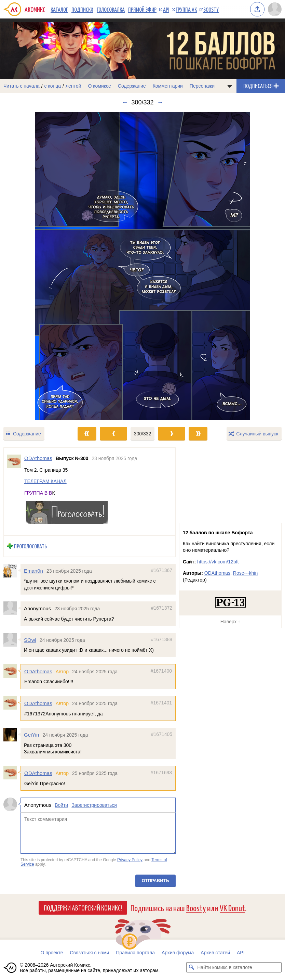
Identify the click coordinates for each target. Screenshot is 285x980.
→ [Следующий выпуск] (160, 102)
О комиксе (99, 86)
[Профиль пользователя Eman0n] (12, 571)
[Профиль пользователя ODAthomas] (14, 492)
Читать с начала (22, 86)
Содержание (132, 86)
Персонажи (202, 86)
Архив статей (215, 953)
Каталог (59, 9)
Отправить (155, 881)
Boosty (211, 9)
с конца (53, 86)
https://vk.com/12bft (218, 562)
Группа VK (186, 9)
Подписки (82, 9)
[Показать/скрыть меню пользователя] (275, 9)
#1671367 (162, 570)
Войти (61, 805)
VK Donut (232, 908)
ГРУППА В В (38, 493)
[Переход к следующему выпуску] (142, 266)
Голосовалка (111, 9)
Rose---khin (245, 573)
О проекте (52, 953)
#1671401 (161, 703)
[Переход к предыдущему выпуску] (36, 266)
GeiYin (31, 735)
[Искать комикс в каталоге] (191, 967)
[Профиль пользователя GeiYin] (12, 735)
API (166, 9)
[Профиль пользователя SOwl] (12, 640)
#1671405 (162, 735)
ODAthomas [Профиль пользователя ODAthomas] (38, 458)
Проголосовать (30, 546)
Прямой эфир (142, 9)
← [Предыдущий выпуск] (125, 102)
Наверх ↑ (230, 622)
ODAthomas (38, 671)
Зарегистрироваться (94, 805)
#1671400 (161, 671)
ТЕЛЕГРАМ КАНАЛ (45, 482)
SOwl (30, 640)
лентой (73, 86)
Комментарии (168, 86)
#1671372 (162, 608)
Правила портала (135, 953)
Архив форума (178, 953)
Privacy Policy (130, 860)
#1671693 (161, 773)
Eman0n (33, 571)
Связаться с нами (89, 953)
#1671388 (162, 639)
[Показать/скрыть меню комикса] (230, 86)
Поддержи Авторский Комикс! (83, 907)
